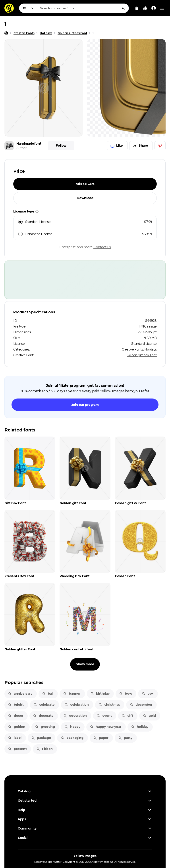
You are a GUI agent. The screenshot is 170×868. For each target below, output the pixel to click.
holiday (140, 727)
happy (72, 727)
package (41, 738)
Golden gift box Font (142, 355)
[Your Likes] (145, 8)
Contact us (102, 247)
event (104, 716)
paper (101, 738)
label (15, 738)
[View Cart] (137, 8)
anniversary (20, 694)
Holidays (151, 349)
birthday (100, 694)
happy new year (105, 727)
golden (17, 727)
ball (48, 694)
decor (16, 716)
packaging (72, 738)
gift (127, 716)
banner (72, 694)
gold (149, 716)
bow (126, 694)
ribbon (44, 749)
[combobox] (83, 8)
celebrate (44, 705)
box (148, 694)
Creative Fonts (132, 349)
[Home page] (6, 33)
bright (16, 705)
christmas (109, 705)
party (125, 738)
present (17, 749)
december (141, 705)
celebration (77, 705)
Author (21, 148)
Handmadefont (29, 144)
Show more (85, 664)
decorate (43, 716)
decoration (75, 716)
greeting (45, 727)
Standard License (144, 344)
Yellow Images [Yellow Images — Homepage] (85, 856)
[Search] (124, 8)
